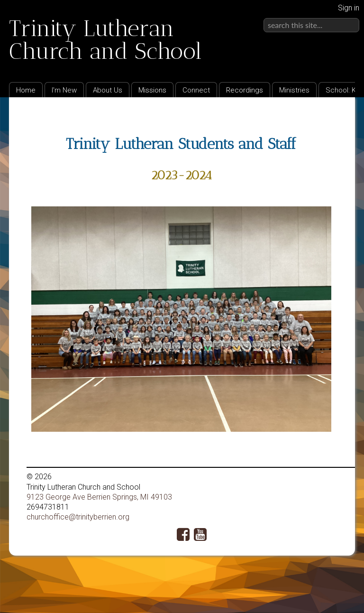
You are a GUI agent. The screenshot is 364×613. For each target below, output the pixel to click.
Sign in (349, 8)
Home (26, 90)
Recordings (245, 90)
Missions (152, 90)
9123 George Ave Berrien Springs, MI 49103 (99, 497)
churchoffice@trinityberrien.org (78, 517)
